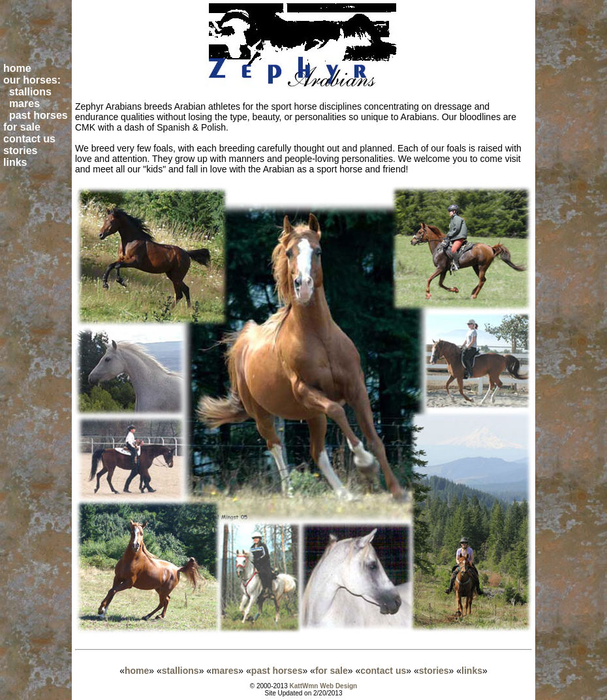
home (137, 671)
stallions (180, 671)
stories (434, 671)
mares (225, 671)
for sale (332, 671)
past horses (277, 671)
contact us (383, 671)
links (472, 671)
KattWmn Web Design (324, 686)
